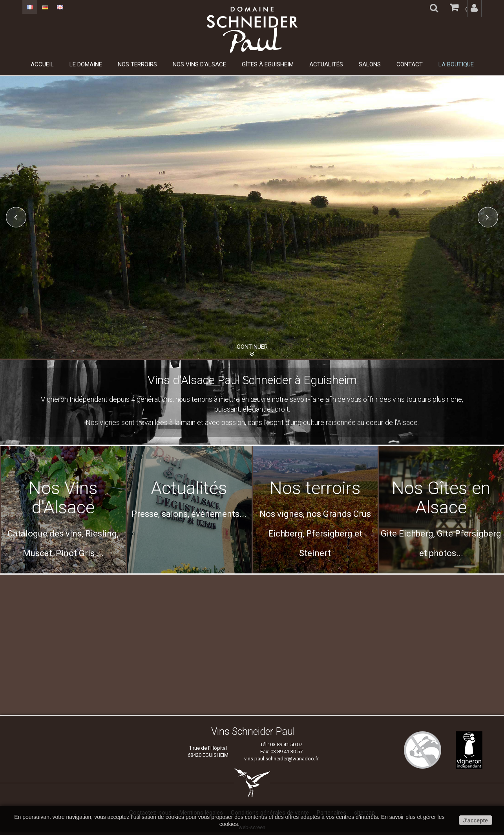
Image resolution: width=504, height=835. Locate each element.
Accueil (42, 64)
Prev (16, 217)
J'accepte (476, 820)
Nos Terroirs (137, 64)
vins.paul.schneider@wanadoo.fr (281, 759)
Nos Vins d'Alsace (199, 64)
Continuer (252, 347)
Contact (410, 64)
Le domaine (86, 64)
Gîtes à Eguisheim (268, 64)
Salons (370, 64)
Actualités (326, 64)
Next (488, 217)
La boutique (456, 64)
